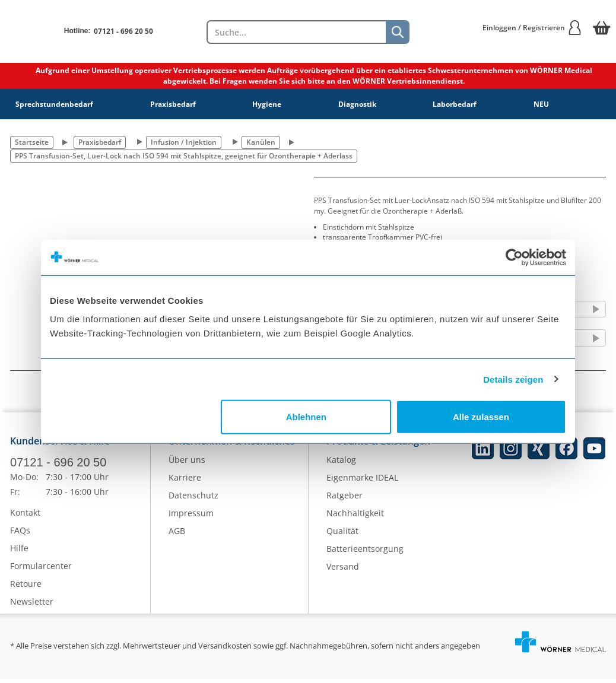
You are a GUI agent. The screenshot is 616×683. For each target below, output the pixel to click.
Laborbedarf (455, 104)
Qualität (342, 536)
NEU (541, 104)
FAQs (20, 534)
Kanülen (261, 142)
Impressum (191, 518)
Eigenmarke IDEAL (362, 482)
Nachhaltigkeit (355, 518)
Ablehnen (306, 417)
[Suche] (398, 32)
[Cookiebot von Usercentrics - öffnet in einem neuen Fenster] (514, 257)
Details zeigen (513, 379)
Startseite (32, 142)
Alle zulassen (481, 417)
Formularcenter (41, 570)
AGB (177, 536)
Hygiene (267, 104)
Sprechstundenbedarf (54, 104)
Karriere (185, 482)
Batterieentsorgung (365, 553)
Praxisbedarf (173, 104)
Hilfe (19, 552)
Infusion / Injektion (184, 142)
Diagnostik (357, 104)
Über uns (187, 464)
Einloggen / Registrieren (532, 28)
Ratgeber (344, 500)
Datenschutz (193, 500)
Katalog (341, 464)
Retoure (26, 588)
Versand (343, 571)
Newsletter (32, 606)
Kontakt (25, 517)
